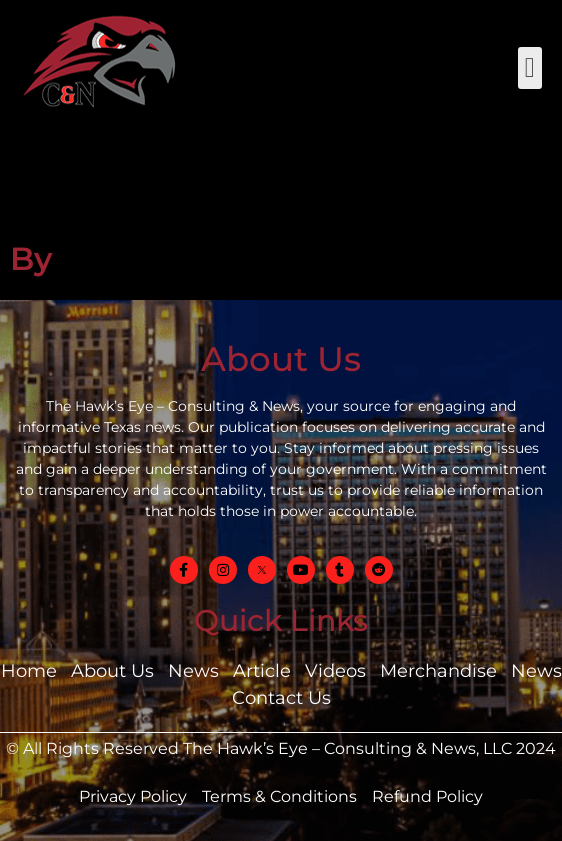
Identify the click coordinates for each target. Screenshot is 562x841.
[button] (530, 68)
